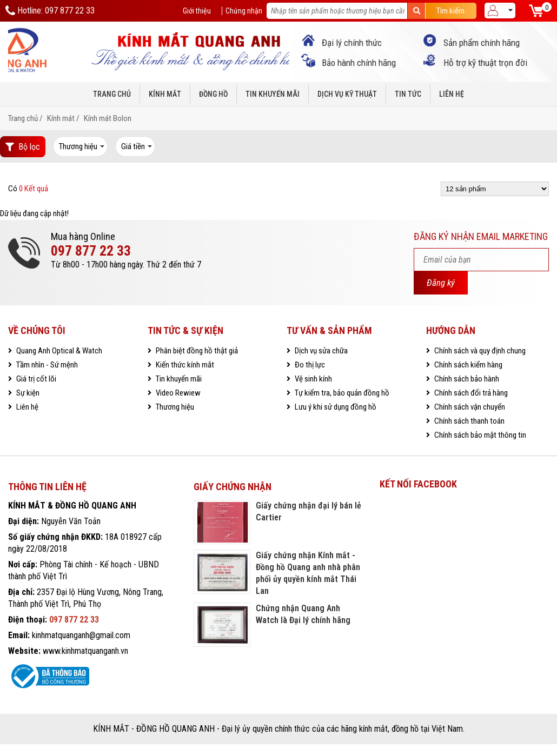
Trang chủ (112, 94)
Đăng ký (441, 283)
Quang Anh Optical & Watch (58, 351)
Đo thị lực (309, 365)
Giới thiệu (197, 11)
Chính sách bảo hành (466, 379)
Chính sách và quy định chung (479, 351)
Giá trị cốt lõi (35, 379)
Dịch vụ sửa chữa (320, 351)
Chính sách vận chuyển (469, 407)
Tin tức (408, 94)
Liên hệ (452, 94)
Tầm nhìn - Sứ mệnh (46, 365)
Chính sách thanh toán (469, 421)
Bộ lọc (23, 147)
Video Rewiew (177, 393)
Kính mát (61, 118)
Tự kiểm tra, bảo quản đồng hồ (341, 393)
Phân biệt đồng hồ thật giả (196, 351)
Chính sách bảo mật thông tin (479, 435)
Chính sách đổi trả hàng (470, 393)
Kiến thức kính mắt (184, 365)
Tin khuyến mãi (273, 94)
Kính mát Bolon (108, 118)
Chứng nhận (244, 11)
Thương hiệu (174, 407)
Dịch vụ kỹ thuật (347, 94)
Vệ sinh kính (313, 379)
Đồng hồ (213, 94)
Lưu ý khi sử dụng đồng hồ (335, 407)
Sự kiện (27, 393)
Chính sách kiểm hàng (468, 365)
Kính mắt (165, 94)
